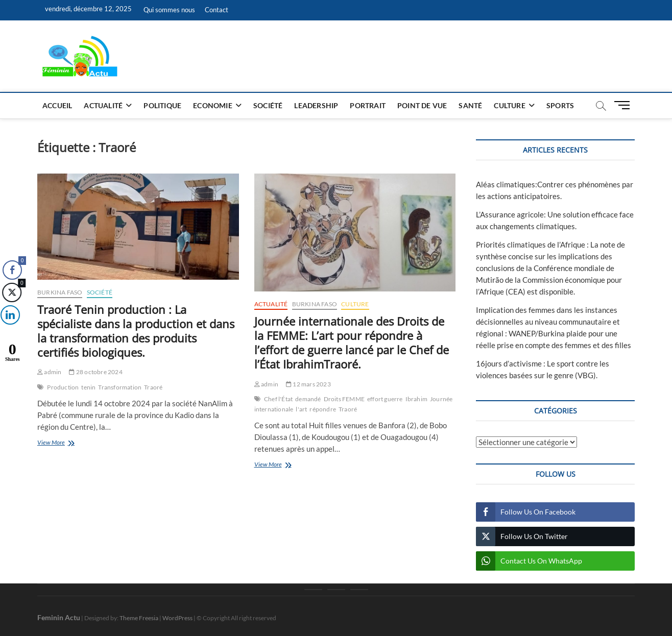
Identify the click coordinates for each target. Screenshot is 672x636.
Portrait (368, 105)
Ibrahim (416, 399)
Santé (470, 105)
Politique (162, 105)
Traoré (153, 387)
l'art (301, 409)
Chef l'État (278, 399)
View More (69, 443)
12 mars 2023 (308, 384)
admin (49, 372)
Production (63, 387)
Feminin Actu (59, 617)
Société (268, 105)
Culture (509, 105)
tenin (88, 387)
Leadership (316, 105)
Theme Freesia (139, 618)
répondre (323, 409)
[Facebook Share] (12, 270)
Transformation (120, 387)
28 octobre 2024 (95, 372)
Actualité (103, 105)
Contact (217, 10)
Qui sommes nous (169, 10)
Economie (213, 105)
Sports (560, 105)
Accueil (57, 105)
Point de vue (422, 105)
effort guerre (385, 399)
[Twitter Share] (11, 292)
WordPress (177, 618)
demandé (308, 399)
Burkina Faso (60, 292)
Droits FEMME (344, 399)
